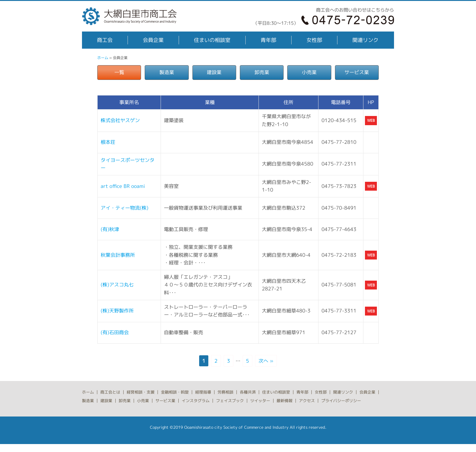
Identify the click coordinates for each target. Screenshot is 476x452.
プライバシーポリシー (341, 401)
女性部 (314, 40)
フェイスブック (230, 401)
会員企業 (153, 40)
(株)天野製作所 (117, 311)
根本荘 (108, 142)
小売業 (309, 72)
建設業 (214, 72)
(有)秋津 (110, 229)
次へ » (266, 361)
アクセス (307, 401)
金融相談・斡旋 (175, 392)
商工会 (105, 40)
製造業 (167, 72)
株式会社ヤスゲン (120, 120)
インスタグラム (196, 401)
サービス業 (357, 72)
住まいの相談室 (212, 40)
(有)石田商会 (115, 332)
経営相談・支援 (141, 392)
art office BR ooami (123, 186)
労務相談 (225, 392)
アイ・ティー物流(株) (125, 208)
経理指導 (203, 392)
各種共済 (248, 392)
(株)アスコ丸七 (117, 285)
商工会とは (110, 392)
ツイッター (260, 401)
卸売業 (262, 72)
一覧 (119, 72)
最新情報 (284, 401)
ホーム (103, 58)
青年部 (268, 40)
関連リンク (365, 40)
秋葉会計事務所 (118, 255)
